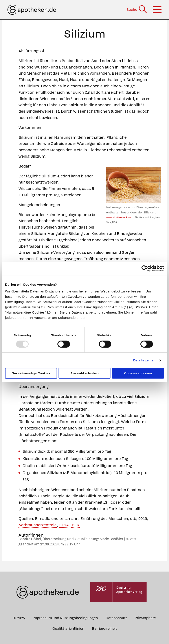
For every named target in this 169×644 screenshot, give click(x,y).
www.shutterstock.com (120, 217)
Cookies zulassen (138, 373)
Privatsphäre (145, 618)
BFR (75, 525)
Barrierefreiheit (104, 629)
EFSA (64, 525)
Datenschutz (116, 618)
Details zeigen (144, 360)
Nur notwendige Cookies (31, 373)
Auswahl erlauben (84, 373)
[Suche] (137, 10)
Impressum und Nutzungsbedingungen (65, 618)
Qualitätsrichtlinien (68, 629)
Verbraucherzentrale (38, 525)
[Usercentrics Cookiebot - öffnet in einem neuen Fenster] (145, 269)
